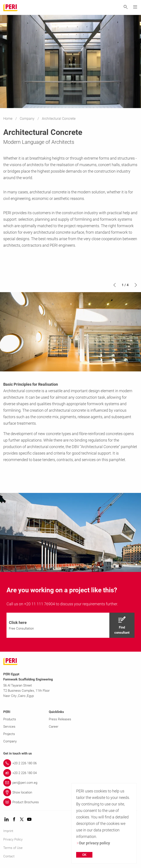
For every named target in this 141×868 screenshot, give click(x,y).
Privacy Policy (13, 839)
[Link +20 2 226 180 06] (70, 763)
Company (28, 119)
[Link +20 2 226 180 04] (70, 773)
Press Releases (60, 719)
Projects (9, 734)
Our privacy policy (93, 843)
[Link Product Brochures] (70, 802)
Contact (9, 856)
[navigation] (70, 625)
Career (54, 727)
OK (84, 855)
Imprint (8, 831)
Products (10, 719)
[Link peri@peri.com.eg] (70, 783)
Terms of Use (13, 848)
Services (9, 727)
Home (8, 119)
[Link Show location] (70, 792)
